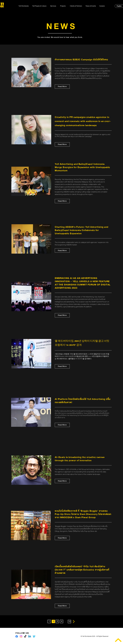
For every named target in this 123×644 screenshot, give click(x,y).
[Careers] (102, 6)
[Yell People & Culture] (39, 6)
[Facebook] (17, 636)
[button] (53, 621)
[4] (62, 621)
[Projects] (63, 6)
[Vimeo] (34, 636)
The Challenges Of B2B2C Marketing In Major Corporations (84, 68)
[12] (69, 622)
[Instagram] (21, 636)
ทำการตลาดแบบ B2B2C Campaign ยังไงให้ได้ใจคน (81, 60)
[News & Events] (91, 6)
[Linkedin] (30, 636)
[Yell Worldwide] (24, 6)
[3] (57, 621)
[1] (49, 621)
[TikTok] (25, 636)
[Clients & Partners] (76, 6)
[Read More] (62, 87)
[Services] (53, 6)
